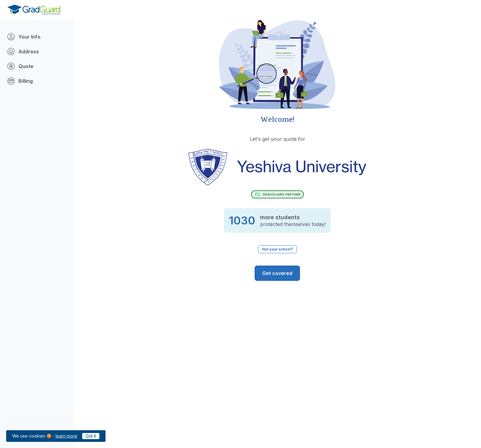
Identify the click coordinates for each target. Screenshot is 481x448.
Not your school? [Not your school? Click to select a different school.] (277, 249)
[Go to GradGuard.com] (34, 10)
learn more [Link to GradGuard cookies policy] (66, 436)
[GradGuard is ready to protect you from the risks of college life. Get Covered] (277, 273)
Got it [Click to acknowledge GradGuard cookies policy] (91, 436)
